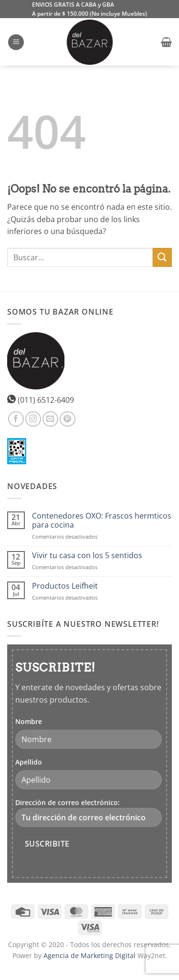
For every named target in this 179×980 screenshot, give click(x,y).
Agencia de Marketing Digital (89, 955)
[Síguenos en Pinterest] (68, 419)
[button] (16, 42)
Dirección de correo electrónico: (89, 812)
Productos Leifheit (65, 586)
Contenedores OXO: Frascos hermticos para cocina (102, 521)
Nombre (29, 721)
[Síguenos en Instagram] (33, 419)
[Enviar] (162, 257)
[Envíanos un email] (50, 419)
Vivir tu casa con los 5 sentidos (87, 556)
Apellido (29, 762)
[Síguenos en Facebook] (16, 419)
